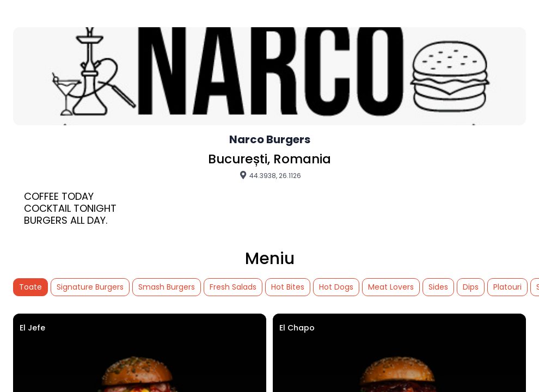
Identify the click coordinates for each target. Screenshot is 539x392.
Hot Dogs (336, 287)
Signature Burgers (90, 287)
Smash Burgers (167, 287)
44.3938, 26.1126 (270, 175)
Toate (30, 287)
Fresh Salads (233, 287)
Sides (438, 287)
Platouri (507, 287)
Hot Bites (288, 287)
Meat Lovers (391, 287)
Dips (471, 287)
